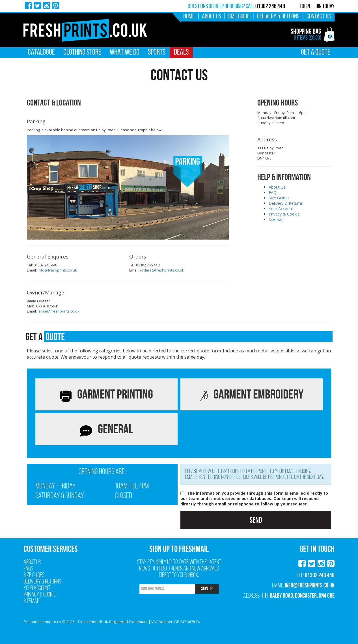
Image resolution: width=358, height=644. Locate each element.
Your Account (281, 209)
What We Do (125, 53)
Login (305, 7)
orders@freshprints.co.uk (162, 270)
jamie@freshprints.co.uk (59, 311)
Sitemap (276, 219)
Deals (181, 53)
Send (256, 520)
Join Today (324, 7)
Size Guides (279, 198)
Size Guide (239, 17)
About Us (212, 17)
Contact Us (319, 17)
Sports (157, 53)
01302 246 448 (320, 575)
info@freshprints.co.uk (57, 270)
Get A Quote (316, 53)
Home (189, 17)
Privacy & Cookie (284, 214)
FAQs (274, 192)
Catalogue (41, 53)
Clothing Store (82, 53)
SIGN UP (207, 589)
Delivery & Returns (278, 17)
